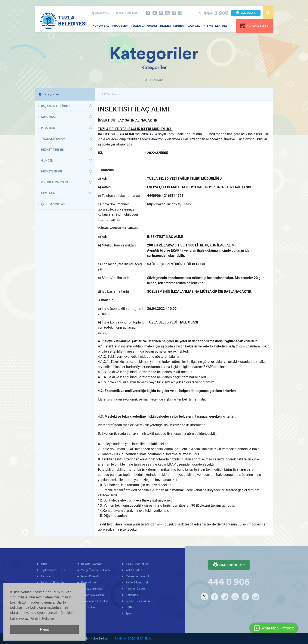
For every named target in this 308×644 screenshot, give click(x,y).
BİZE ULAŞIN (246, 13)
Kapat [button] (44, 629)
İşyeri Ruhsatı (89, 576)
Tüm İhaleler (112, 94)
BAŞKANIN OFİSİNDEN (56, 106)
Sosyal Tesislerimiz (138, 601)
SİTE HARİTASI (126, 13)
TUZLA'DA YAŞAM (144, 26)
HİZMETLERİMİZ (215, 26)
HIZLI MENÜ (49, 193)
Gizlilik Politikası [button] (43, 618)
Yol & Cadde (133, 570)
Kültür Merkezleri (137, 564)
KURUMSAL (101, 26)
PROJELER (120, 26)
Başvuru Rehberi (91, 564)
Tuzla (44, 564)
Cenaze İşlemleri (92, 589)
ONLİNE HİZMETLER (54, 182)
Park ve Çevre (135, 589)
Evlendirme (88, 582)
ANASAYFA (100, 13)
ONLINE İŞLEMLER (254, 26)
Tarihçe (45, 576)
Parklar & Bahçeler (52, 582)
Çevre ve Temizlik (137, 576)
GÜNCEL (194, 26)
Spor (128, 613)
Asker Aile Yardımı (93, 595)
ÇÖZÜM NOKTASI (53, 204)
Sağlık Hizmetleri (136, 582)
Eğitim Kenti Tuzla (52, 570)
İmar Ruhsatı (89, 607)
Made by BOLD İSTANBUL (133, 638)
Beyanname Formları (94, 601)
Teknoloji (131, 595)
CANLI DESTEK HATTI (229, 565)
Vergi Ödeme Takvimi (95, 570)
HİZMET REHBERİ (172, 26)
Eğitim (129, 607)
